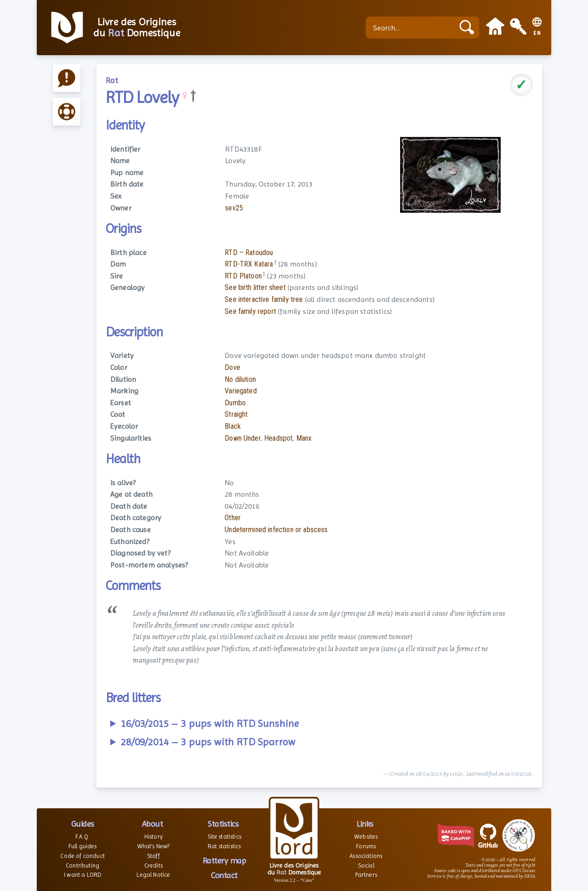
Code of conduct (82, 856)
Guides (83, 824)
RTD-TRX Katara (249, 264)
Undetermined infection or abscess (276, 530)
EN (537, 33)
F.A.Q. (82, 837)
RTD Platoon (243, 276)
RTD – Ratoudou (249, 253)
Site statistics (224, 837)
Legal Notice (153, 875)
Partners (366, 875)
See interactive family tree (264, 299)
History (153, 837)
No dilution (240, 379)
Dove (232, 367)
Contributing (82, 865)
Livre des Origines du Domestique (137, 28)
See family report (250, 311)
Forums (366, 846)
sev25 (234, 208)
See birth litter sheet (255, 287)
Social (366, 865)
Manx (304, 438)
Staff (153, 856)
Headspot (278, 438)
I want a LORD (82, 875)
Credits (153, 865)
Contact (224, 875)
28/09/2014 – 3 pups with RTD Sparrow (208, 742)
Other (233, 518)
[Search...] (412, 28)
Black (233, 426)
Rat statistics (224, 846)
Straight (236, 414)
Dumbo (235, 403)
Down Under (243, 438)
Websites (366, 837)
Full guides (83, 846)
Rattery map (224, 860)
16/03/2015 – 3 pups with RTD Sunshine (210, 724)
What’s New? (154, 846)
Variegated (241, 391)
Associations (366, 856)
